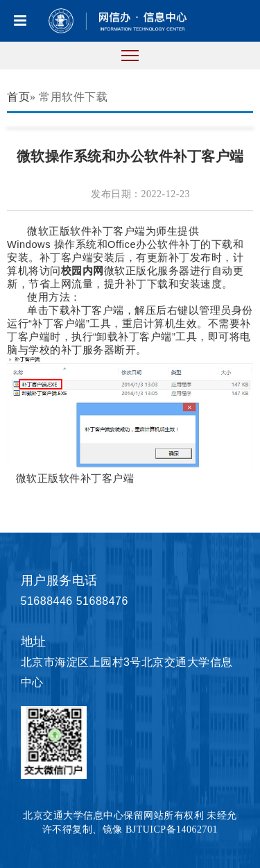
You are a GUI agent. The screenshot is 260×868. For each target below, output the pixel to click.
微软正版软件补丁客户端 (75, 478)
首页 (18, 97)
